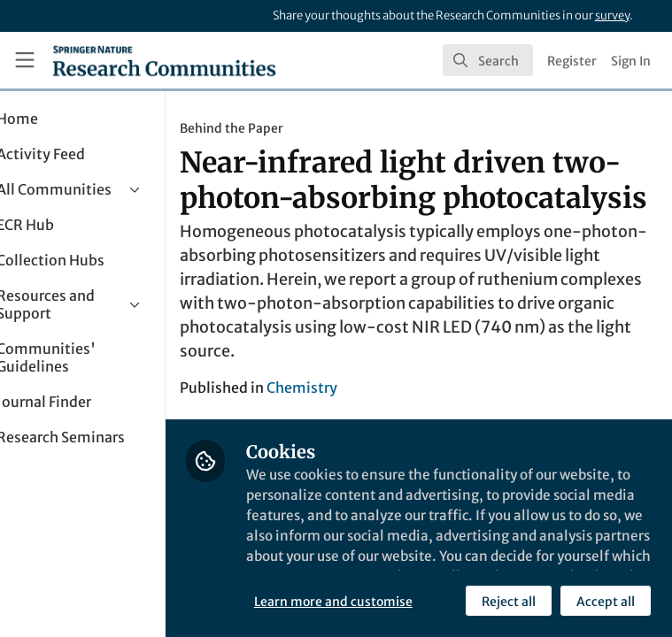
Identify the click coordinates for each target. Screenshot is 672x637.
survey (612, 15)
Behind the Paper (293, 128)
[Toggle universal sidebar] (25, 60)
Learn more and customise (394, 562)
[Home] (164, 60)
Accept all (455, 601)
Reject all (358, 601)
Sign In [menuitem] (631, 61)
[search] (488, 60)
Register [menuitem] (572, 61)
